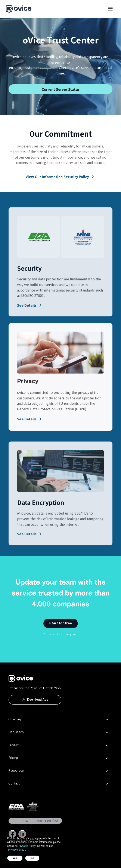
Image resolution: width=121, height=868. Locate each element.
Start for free (61, 624)
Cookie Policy (28, 846)
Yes (15, 858)
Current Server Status (61, 89)
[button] (110, 11)
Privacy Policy (16, 850)
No (32, 858)
